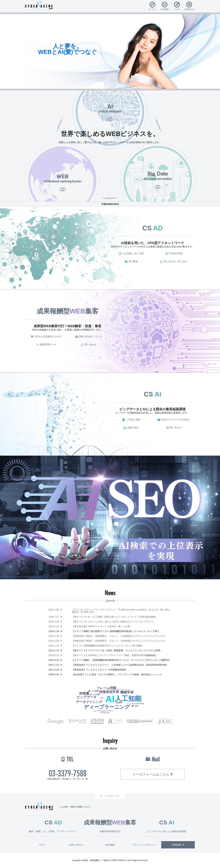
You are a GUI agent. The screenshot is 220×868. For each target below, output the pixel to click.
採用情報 (176, 845)
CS (153, 228)
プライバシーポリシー (144, 845)
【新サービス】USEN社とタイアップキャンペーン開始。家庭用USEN (109, 655)
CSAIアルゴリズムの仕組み (176, 420)
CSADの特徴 (176, 253)
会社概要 (165, 9)
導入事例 (133, 261)
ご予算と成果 (133, 420)
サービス (152, 9)
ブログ (177, 9)
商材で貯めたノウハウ (91, 336)
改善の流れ (133, 428)
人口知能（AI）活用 (133, 253)
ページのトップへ (112, 796)
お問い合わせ (76, 845)
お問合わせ (189, 9)
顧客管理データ (48, 344)
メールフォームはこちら (151, 774)
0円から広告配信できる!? (48, 336)
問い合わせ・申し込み (176, 261)
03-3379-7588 (68, 773)
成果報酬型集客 (67, 311)
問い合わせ (91, 344)
